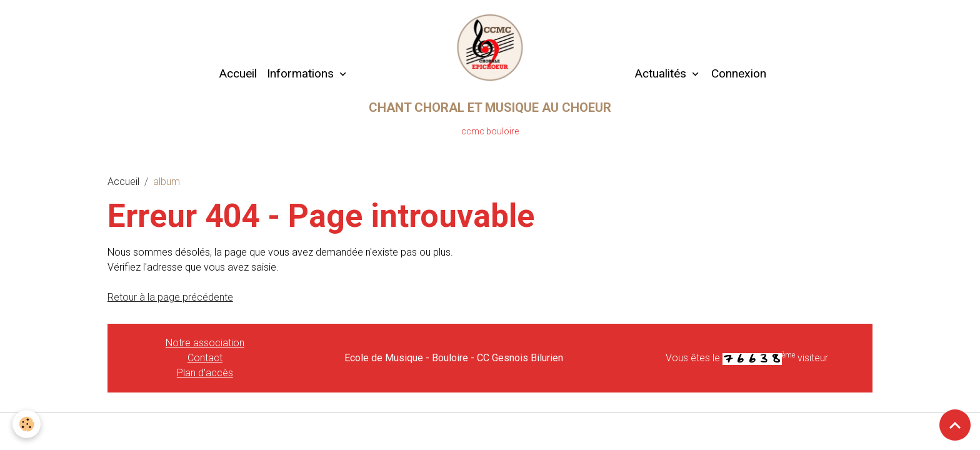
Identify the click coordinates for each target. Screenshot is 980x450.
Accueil (238, 73)
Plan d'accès (205, 373)
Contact (205, 358)
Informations (302, 73)
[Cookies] (27, 424)
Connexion (739, 73)
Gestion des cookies (490, 430)
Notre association (205, 343)
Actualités (660, 73)
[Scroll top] (955, 425)
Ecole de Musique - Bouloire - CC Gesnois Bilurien (454, 358)
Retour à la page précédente (170, 297)
